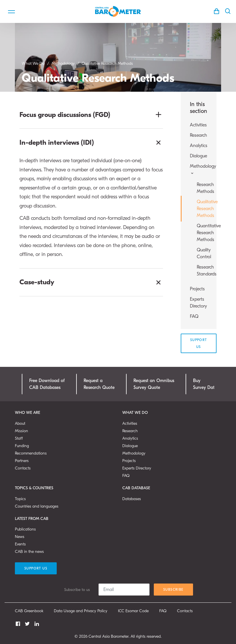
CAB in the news (29, 552)
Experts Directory (198, 303)
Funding (22, 446)
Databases (132, 499)
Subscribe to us (77, 590)
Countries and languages (37, 506)
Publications (25, 529)
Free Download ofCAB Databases (47, 384)
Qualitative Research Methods (202, 209)
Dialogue (198, 156)
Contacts (23, 468)
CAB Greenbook (29, 611)
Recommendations (31, 453)
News (20, 537)
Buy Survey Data (205, 384)
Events (20, 544)
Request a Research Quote (99, 384)
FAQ (194, 316)
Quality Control (202, 253)
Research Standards (202, 271)
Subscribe (173, 590)
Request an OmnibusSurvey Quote (154, 384)
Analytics (199, 146)
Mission (21, 431)
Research (198, 135)
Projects (197, 289)
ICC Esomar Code (133, 611)
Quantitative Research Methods (202, 233)
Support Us (199, 343)
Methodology (134, 453)
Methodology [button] (199, 170)
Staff (19, 438)
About (20, 423)
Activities (198, 125)
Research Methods (202, 188)
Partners (22, 461)
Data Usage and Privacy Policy (81, 611)
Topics (20, 499)
